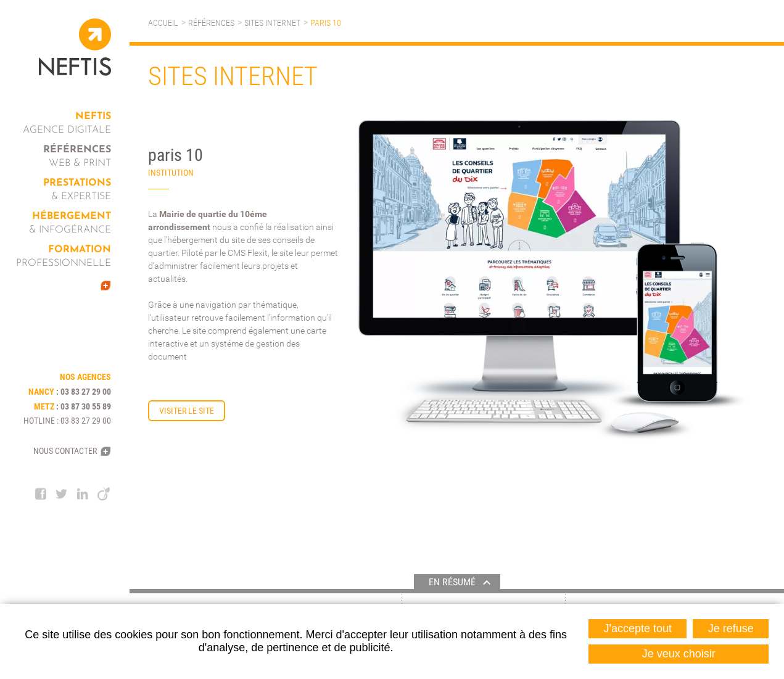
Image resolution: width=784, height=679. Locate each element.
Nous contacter (65, 451)
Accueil (163, 23)
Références (211, 23)
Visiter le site (187, 411)
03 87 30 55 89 (86, 406)
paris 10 (326, 23)
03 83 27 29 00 (86, 392)
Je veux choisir (679, 654)
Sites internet (272, 23)
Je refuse (731, 628)
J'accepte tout (638, 628)
